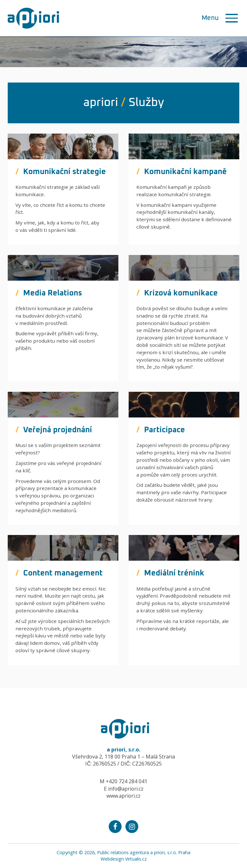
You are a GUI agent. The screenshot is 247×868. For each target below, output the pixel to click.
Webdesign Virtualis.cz (124, 859)
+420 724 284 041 (127, 781)
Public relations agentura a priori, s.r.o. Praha (144, 852)
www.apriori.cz (123, 796)
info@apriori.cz (126, 789)
